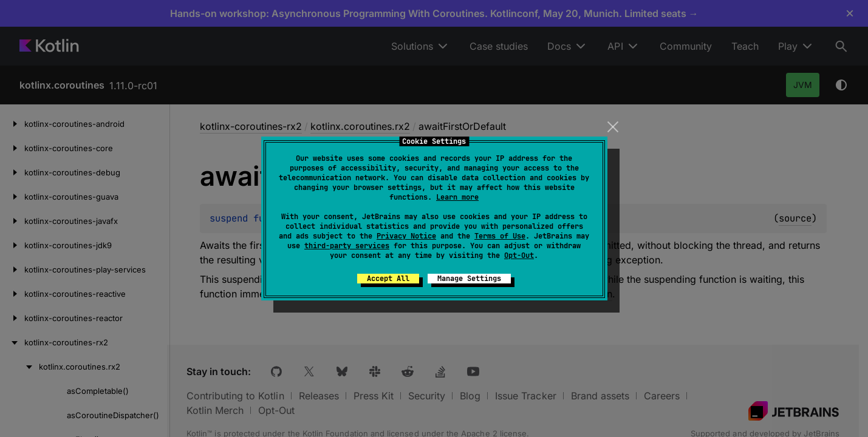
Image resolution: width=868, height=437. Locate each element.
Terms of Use (500, 236)
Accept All (388, 279)
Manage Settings (469, 279)
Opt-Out (519, 256)
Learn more (457, 197)
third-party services (347, 246)
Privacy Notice (406, 236)
